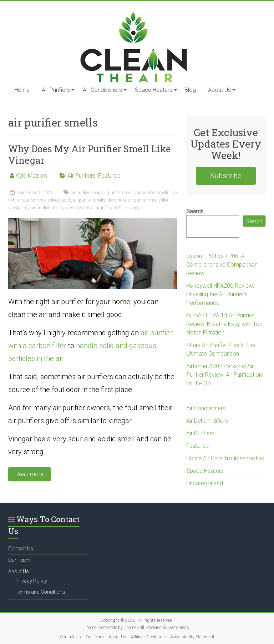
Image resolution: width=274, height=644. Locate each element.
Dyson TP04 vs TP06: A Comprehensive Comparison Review (222, 265)
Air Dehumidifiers (207, 421)
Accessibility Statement (192, 637)
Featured (109, 176)
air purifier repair (85, 193)
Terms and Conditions (40, 592)
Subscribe (226, 176)
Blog (190, 90)
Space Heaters (154, 90)
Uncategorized (205, 483)
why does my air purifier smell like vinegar (104, 208)
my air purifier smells (43, 208)
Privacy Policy (31, 581)
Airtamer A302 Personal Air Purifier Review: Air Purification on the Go (224, 375)
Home (22, 90)
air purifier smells (119, 193)
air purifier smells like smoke (100, 200)
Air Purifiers (56, 90)
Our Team (19, 560)
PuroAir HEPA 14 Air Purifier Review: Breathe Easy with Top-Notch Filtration (225, 324)
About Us (219, 90)
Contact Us (21, 549)
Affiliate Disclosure (148, 637)
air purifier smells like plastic (44, 200)
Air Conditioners (102, 90)
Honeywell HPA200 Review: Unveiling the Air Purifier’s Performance (220, 294)
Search (195, 211)
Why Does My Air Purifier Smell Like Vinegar (90, 154)
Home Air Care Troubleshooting (225, 458)
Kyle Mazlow (32, 176)
